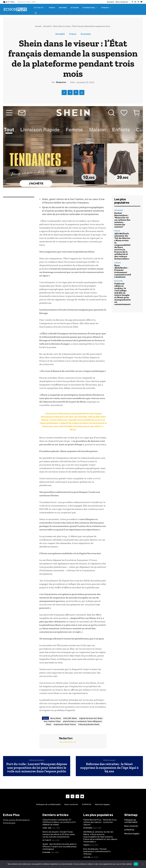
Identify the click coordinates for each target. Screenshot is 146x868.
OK (136, 864)
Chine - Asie (47, 828)
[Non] (143, 864)
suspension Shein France (65, 724)
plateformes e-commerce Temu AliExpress (83, 721)
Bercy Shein (56, 718)
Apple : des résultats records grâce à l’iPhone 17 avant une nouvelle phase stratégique (60, 846)
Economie (86, 34)
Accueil (38, 26)
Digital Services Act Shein (91, 718)
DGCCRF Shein (70, 718)
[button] (36, 13)
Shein (49, 724)
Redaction (61, 82)
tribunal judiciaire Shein (89, 724)
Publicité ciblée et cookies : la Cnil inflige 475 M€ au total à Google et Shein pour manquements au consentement (123, 294)
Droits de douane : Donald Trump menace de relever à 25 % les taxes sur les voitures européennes (59, 834)
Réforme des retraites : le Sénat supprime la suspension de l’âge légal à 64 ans (109, 768)
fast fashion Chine (52, 721)
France (73, 34)
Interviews (119, 210)
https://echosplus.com (67, 742)
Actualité (47, 26)
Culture (118, 263)
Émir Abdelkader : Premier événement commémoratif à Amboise (123, 271)
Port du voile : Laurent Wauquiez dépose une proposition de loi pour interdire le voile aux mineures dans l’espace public (37, 768)
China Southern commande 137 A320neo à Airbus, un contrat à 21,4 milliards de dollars (59, 822)
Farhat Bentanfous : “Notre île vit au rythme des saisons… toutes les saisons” (122, 220)
